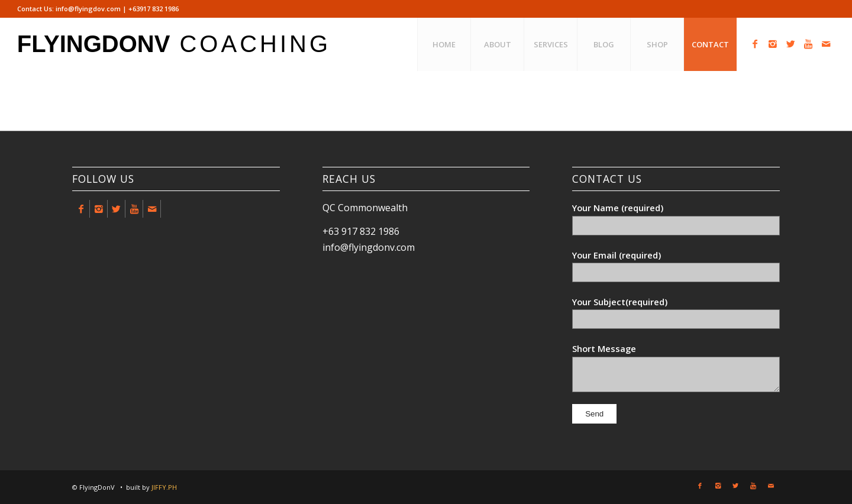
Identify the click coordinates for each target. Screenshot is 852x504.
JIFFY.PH (164, 487)
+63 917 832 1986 (361, 231)
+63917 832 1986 (154, 9)
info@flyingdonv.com (369, 247)
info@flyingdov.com (88, 9)
